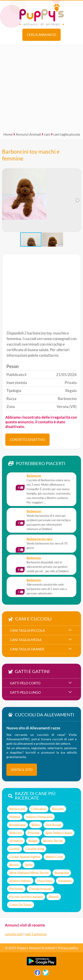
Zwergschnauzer (40, 889)
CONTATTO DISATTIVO (27, 440)
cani (47, 134)
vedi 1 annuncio (36, 934)
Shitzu (36, 825)
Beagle (33, 841)
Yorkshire (16, 841)
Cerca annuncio (41, 35)
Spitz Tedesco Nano (59, 833)
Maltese (15, 817)
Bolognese (62, 873)
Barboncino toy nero (39, 539)
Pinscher (34, 833)
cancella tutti (14, 934)
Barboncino (34, 476)
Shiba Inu (16, 833)
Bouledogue (17, 825)
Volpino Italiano (20, 881)
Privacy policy (68, 948)
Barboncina (34, 511)
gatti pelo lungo (25, 692)
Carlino (14, 849)
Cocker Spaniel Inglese (25, 857)
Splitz (29, 865)
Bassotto (58, 809)
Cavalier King (35, 849)
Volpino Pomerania (39, 817)
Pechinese (16, 889)
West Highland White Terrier (29, 873)
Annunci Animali (28, 134)
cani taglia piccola (67, 134)
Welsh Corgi (54, 857)
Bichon (14, 865)
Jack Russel (53, 825)
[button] (77, 200)
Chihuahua (39, 809)
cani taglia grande (27, 649)
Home (8, 134)
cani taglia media (26, 640)
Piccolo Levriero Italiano (26, 897)
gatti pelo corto (25, 683)
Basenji (54, 897)
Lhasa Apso (45, 881)
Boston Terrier (53, 841)
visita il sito (22, 770)
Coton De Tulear (21, 905)
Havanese (65, 881)
